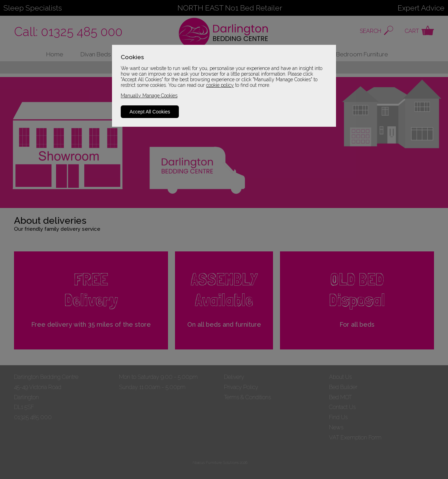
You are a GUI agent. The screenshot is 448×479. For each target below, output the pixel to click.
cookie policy (220, 85)
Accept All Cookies (150, 112)
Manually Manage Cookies (149, 96)
